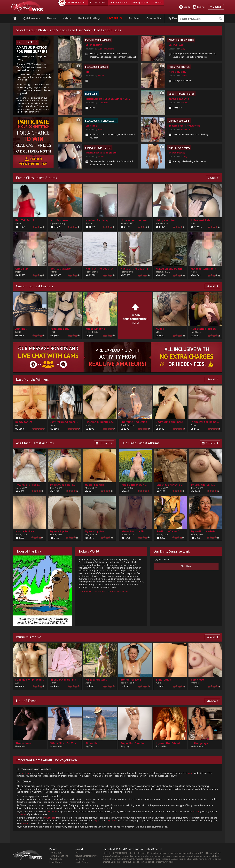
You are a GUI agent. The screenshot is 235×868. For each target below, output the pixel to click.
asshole (196, 812)
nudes (191, 773)
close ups (21, 814)
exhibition (52, 812)
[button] (32, 18)
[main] (30, 207)
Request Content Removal (86, 856)
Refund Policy (56, 862)
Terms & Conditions (59, 856)
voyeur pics (50, 818)
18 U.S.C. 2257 (56, 853)
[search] (201, 19)
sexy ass (97, 820)
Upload (217, 7)
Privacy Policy (56, 859)
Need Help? (80, 859)
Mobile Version (82, 862)
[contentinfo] (30, 316)
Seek (220, 19)
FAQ (77, 853)
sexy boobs (111, 820)
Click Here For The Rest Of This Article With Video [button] (103, 591)
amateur (25, 773)
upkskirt (25, 823)
